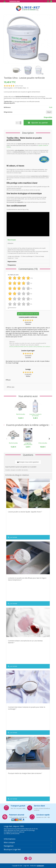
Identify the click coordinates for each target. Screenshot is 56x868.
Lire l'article (12, 537)
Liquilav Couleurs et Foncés (35, 415)
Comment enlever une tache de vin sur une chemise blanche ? (25, 642)
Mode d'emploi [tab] (12, 240)
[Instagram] (30, 858)
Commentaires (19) (28, 269)
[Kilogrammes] (49, 112)
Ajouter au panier (38, 123)
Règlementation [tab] (12, 262)
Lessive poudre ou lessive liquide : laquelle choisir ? (25, 512)
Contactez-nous (14, 1)
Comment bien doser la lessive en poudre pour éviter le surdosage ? (27, 708)
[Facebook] (26, 858)
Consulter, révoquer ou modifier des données (17, 470)
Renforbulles (21, 414)
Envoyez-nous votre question (28, 462)
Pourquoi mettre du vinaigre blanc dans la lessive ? (25, 773)
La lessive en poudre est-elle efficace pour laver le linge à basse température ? (27, 579)
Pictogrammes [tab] (12, 265)
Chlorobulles (43, 443)
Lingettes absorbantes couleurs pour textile (28, 445)
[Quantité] (18, 123)
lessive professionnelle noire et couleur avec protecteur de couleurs (30, 346)
